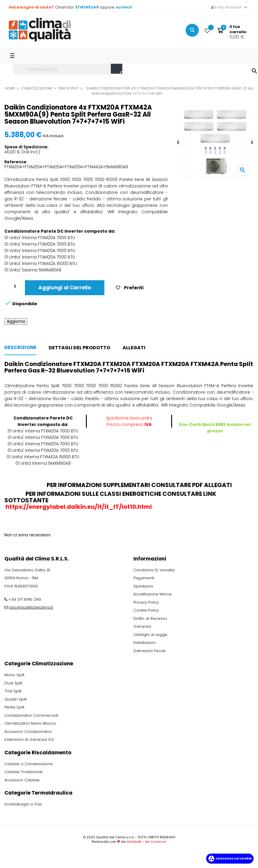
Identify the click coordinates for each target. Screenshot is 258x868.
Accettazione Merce (153, 594)
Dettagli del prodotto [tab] (79, 348)
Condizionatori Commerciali (31, 715)
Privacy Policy (146, 602)
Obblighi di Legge (150, 635)
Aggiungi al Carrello (65, 288)
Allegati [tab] (134, 348)
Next (252, 142)
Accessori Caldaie (22, 780)
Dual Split (13, 683)
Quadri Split (16, 699)
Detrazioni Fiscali (149, 651)
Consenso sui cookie (230, 858)
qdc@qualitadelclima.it (31, 607)
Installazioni (144, 643)
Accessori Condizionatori (28, 732)
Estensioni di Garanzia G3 (29, 739)
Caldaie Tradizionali (23, 772)
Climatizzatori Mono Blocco (30, 723)
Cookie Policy (146, 610)
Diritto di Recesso (150, 618)
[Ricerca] (68, 69)
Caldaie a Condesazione (29, 764)
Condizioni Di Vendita (154, 570)
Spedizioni (143, 586)
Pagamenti (144, 578)
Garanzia (142, 626)
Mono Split (14, 675)
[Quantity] (15, 287)
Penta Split (14, 707)
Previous (178, 142)
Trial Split (13, 691)
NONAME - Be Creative (146, 842)
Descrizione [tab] (20, 347)
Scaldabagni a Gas (23, 804)
